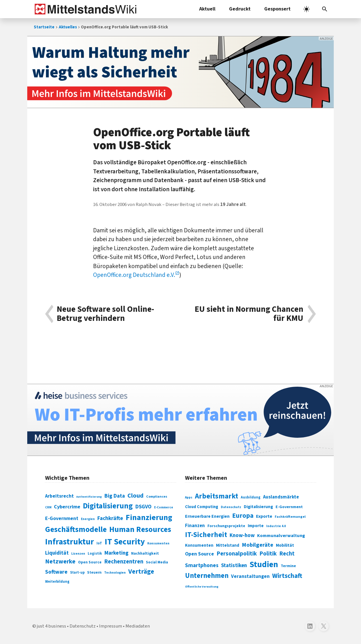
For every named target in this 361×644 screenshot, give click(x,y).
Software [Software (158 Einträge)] (56, 572)
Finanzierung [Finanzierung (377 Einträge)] (149, 517)
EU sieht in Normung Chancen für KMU (249, 314)
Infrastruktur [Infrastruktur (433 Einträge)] (70, 542)
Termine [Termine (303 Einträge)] (288, 566)
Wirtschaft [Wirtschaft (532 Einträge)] (287, 576)
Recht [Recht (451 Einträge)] (287, 554)
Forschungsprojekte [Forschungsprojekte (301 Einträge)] (226, 526)
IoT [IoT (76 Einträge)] (99, 543)
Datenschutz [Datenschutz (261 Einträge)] (231, 507)
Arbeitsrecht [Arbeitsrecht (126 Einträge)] (59, 496)
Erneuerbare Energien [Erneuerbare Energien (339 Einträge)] (207, 516)
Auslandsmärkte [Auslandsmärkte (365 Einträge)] (281, 497)
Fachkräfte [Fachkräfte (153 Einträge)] (110, 518)
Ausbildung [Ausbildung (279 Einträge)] (251, 497)
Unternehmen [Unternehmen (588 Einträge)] (207, 576)
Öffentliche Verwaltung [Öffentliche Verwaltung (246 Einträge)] (202, 587)
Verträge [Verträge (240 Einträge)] (141, 572)
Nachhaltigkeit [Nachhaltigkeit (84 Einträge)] (145, 553)
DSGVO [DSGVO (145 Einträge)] (143, 507)
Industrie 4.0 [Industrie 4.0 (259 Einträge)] (276, 526)
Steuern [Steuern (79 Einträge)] (94, 573)
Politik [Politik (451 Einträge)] (268, 554)
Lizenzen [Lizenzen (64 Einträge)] (78, 554)
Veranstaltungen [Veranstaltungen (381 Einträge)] (250, 576)
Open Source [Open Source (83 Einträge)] (90, 562)
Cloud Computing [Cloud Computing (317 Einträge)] (202, 507)
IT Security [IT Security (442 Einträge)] (125, 542)
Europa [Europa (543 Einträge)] (243, 516)
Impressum (111, 626)
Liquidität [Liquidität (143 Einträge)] (57, 553)
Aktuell (207, 9)
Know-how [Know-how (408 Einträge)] (242, 535)
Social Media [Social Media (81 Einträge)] (157, 562)
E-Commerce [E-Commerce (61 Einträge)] (164, 507)
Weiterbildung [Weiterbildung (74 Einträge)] (57, 582)
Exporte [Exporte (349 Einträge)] (264, 516)
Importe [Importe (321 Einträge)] (256, 526)
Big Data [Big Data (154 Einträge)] (115, 496)
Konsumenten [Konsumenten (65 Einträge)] (158, 543)
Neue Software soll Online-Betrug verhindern (105, 314)
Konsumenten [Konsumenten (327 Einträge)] (199, 545)
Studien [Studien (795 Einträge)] (264, 565)
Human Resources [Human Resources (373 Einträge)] (140, 530)
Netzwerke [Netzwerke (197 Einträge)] (60, 562)
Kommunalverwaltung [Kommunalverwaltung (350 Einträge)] (281, 536)
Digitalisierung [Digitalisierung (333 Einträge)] (258, 507)
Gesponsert (277, 9)
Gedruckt (240, 9)
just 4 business (52, 626)
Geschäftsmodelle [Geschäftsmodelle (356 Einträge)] (76, 530)
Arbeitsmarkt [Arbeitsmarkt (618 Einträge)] (217, 496)
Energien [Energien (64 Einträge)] (88, 519)
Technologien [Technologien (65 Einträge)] (115, 573)
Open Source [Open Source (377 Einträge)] (200, 554)
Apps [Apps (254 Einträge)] (189, 497)
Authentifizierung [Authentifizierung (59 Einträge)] (89, 497)
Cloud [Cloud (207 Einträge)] (136, 496)
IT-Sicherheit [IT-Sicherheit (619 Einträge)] (206, 535)
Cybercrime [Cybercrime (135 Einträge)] (67, 507)
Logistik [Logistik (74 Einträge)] (95, 553)
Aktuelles (68, 27)
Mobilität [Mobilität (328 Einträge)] (285, 545)
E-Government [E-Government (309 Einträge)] (289, 507)
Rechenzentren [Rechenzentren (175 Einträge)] (124, 562)
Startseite (44, 27)
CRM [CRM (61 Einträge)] (48, 507)
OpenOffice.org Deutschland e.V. (134, 275)
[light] (307, 9)
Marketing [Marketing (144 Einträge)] (117, 553)
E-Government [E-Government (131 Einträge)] (62, 518)
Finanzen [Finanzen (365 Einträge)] (195, 526)
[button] (325, 9)
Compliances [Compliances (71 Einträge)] (157, 496)
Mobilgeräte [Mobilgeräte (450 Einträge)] (258, 545)
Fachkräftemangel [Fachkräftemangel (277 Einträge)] (290, 517)
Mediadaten (138, 626)
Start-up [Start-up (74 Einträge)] (77, 573)
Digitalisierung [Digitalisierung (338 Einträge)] (108, 506)
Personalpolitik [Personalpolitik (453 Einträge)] (237, 554)
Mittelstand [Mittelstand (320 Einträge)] (228, 545)
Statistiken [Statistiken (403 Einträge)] (234, 565)
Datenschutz (83, 626)
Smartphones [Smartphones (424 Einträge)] (202, 565)
